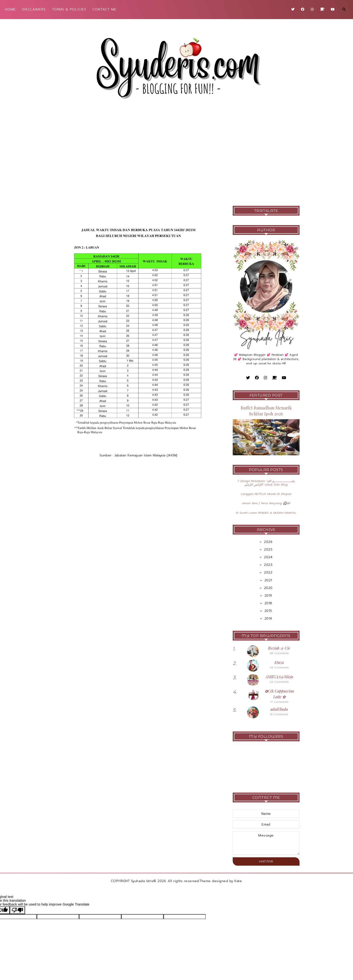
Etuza (279, 662)
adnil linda (279, 709)
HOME (10, 9)
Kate (238, 881)
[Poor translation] (17, 910)
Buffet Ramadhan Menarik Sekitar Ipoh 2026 (266, 411)
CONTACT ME (104, 9)
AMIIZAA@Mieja (279, 677)
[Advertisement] (177, 158)
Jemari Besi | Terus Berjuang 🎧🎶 (266, 503)
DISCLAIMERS (34, 9)
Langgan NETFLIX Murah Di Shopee (266, 494)
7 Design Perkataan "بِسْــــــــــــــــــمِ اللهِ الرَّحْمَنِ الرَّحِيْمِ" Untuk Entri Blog (266, 483)
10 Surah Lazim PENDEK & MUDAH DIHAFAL (266, 513)
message (266, 843)
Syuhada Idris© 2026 (149, 881)
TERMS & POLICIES (69, 9)
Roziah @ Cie (279, 648)
